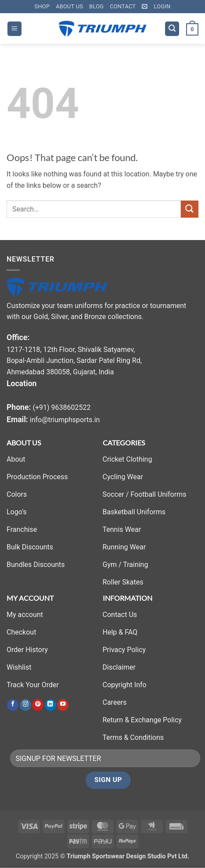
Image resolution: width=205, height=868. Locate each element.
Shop (42, 6)
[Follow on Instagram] (25, 705)
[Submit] (190, 209)
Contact (123, 6)
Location (22, 384)
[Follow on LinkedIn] (50, 705)
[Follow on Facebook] (13, 705)
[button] (145, 6)
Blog (96, 6)
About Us (69, 6)
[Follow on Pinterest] (38, 705)
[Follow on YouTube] (63, 705)
